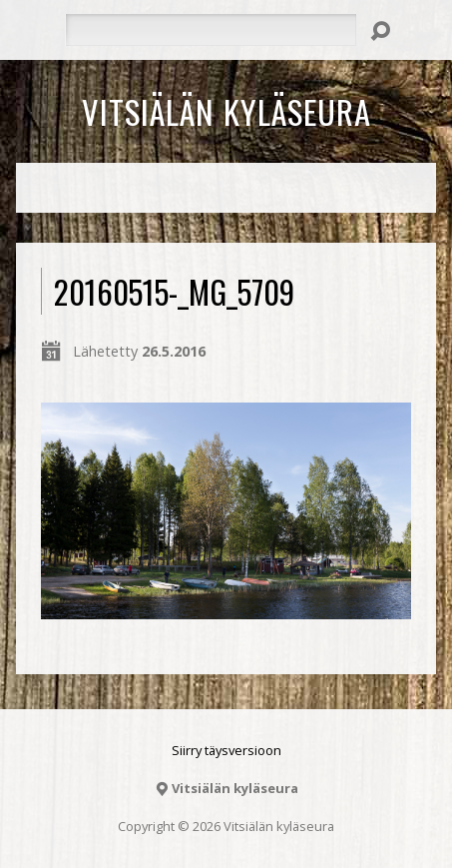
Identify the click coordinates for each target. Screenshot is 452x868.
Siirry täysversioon (226, 750)
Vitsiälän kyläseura (226, 111)
